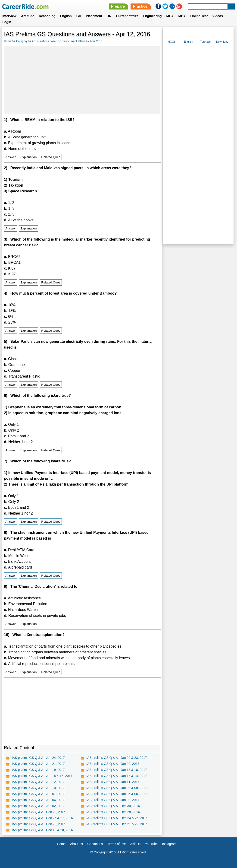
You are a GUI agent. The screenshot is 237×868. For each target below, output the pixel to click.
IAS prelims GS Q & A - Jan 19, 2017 (38, 770)
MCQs (172, 42)
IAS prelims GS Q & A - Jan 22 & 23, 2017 (117, 758)
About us (76, 844)
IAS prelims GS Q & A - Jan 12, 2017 (38, 782)
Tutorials (206, 42)
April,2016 (96, 41)
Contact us (95, 844)
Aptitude (28, 16)
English (66, 16)
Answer (11, 157)
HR (109, 16)
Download (222, 42)
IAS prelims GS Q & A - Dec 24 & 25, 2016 (117, 818)
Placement (94, 16)
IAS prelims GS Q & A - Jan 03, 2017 (113, 800)
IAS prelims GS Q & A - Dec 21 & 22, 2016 (117, 824)
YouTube (151, 844)
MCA (170, 16)
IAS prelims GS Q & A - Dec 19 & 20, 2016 (42, 830)
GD (79, 16)
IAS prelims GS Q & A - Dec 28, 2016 (113, 812)
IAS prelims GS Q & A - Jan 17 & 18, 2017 (117, 770)
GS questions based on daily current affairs (59, 41)
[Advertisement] (82, 80)
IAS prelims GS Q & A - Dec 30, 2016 (113, 806)
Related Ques (51, 157)
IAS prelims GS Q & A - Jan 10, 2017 (38, 788)
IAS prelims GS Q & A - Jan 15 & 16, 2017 (42, 776)
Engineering (152, 16)
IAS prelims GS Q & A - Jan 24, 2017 (38, 758)
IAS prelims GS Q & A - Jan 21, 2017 (38, 764)
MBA (182, 16)
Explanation (29, 157)
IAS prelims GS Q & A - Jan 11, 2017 (113, 782)
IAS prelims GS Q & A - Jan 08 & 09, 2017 (117, 788)
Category (22, 41)
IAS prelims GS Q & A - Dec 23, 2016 (39, 824)
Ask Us (135, 844)
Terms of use (116, 844)
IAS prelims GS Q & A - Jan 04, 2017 (38, 800)
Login (7, 22)
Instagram (169, 844)
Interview (9, 16)
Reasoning (47, 16)
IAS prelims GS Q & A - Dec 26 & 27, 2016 (42, 818)
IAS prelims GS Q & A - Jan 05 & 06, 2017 (117, 794)
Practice (140, 6)
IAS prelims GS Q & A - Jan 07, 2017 (38, 794)
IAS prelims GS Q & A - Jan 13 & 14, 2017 (117, 776)
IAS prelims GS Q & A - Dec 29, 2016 (39, 812)
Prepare (118, 6)
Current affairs (127, 16)
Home (8, 41)
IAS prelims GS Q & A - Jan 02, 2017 (38, 806)
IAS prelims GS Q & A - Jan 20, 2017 (113, 764)
